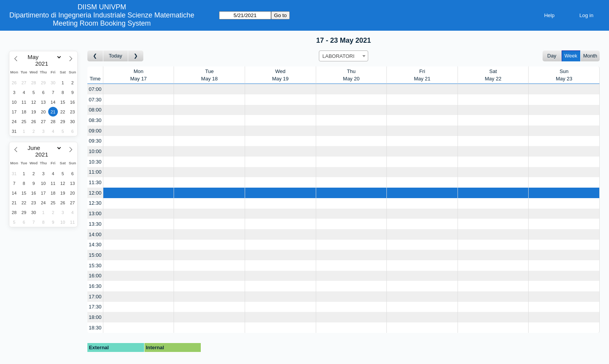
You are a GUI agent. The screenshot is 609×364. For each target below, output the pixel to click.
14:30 (95, 245)
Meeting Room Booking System (102, 23)
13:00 (95, 213)
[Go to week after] (136, 56)
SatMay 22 (493, 75)
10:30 (95, 162)
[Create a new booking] (139, 89)
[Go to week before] (95, 56)
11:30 (95, 182)
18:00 (95, 317)
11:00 (95, 172)
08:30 (95, 120)
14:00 (95, 234)
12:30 (95, 203)
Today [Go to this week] (116, 56)
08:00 (95, 110)
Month (590, 56)
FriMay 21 (422, 75)
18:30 (95, 328)
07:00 (95, 89)
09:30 (95, 141)
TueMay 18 (210, 75)
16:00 (95, 276)
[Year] (43, 64)
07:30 (95, 100)
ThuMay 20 (351, 75)
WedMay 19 (280, 75)
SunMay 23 (564, 75)
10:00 (95, 151)
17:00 (95, 297)
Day (552, 56)
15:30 (95, 266)
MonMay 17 (138, 75)
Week (571, 56)
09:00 (95, 131)
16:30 (95, 286)
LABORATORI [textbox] (338, 56)
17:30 (95, 307)
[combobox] (344, 56)
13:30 (95, 224)
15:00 (95, 255)
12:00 (95, 193)
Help (549, 15)
